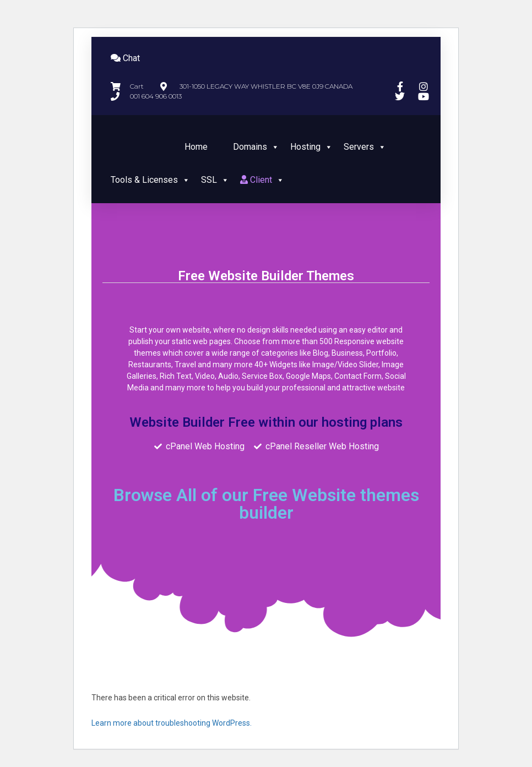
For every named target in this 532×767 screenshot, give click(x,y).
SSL (215, 180)
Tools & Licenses (150, 180)
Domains (256, 147)
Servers (365, 147)
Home (196, 147)
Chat (125, 58)
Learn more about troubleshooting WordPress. (172, 723)
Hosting (311, 147)
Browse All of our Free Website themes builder (266, 504)
